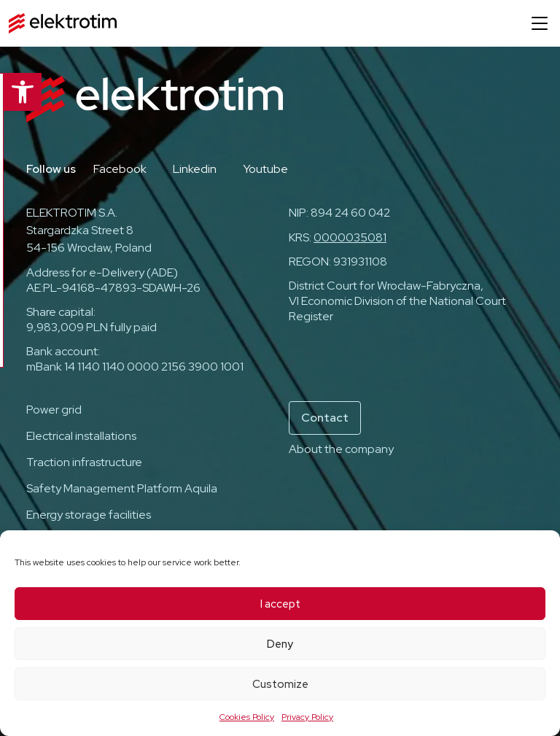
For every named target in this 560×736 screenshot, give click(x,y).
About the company (341, 449)
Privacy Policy (307, 717)
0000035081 (350, 237)
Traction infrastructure (84, 462)
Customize (280, 684)
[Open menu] (540, 23)
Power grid (54, 410)
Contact (325, 418)
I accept (280, 604)
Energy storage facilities (89, 515)
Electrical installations (81, 436)
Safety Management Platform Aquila (122, 488)
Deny (280, 644)
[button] (19, 92)
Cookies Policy (247, 717)
